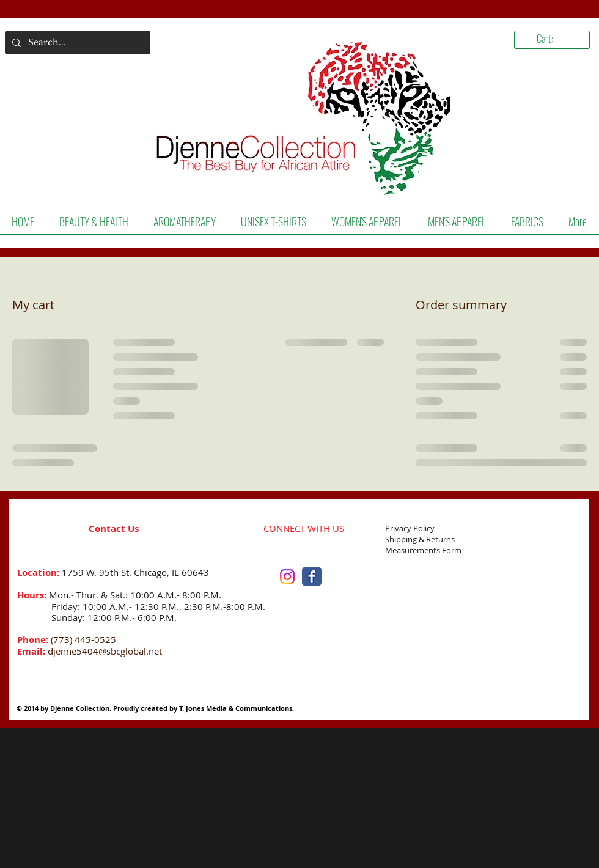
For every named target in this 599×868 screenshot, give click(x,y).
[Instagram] (287, 576)
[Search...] (78, 42)
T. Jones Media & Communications (236, 708)
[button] (94, 221)
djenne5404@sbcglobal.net (105, 651)
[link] (556, 39)
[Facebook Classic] (312, 576)
